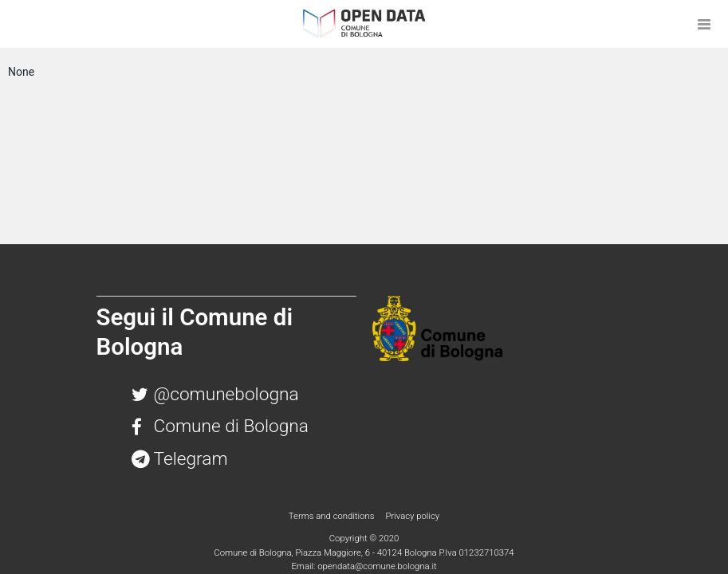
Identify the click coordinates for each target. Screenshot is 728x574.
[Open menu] (704, 24)
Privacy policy (412, 516)
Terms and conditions (333, 516)
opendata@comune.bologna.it (377, 566)
